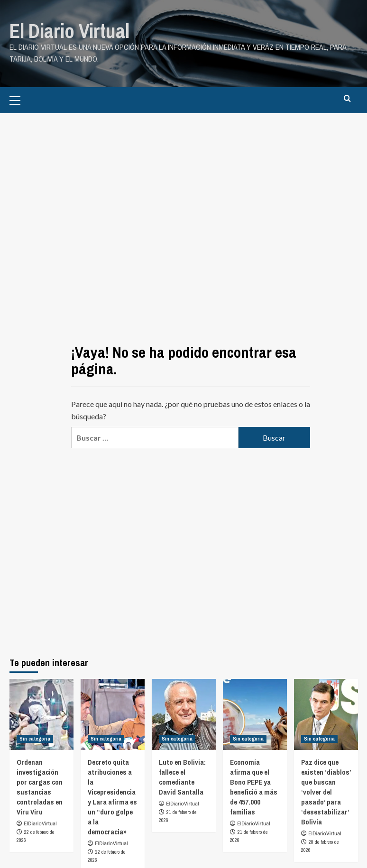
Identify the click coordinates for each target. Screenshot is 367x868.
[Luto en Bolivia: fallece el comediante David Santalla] (184, 714)
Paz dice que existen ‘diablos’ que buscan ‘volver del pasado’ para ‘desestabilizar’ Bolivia (326, 791)
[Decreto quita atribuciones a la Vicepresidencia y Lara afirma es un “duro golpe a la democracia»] (113, 714)
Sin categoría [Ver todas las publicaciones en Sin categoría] (35, 738)
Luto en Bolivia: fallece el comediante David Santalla (182, 776)
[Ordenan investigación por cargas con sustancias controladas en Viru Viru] (41, 714)
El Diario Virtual (68, 31)
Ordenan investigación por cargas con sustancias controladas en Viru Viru (40, 786)
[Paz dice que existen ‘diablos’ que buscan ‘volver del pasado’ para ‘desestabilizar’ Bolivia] (326, 714)
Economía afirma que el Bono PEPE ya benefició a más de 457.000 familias (254, 786)
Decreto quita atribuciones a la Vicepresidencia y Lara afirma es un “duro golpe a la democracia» (112, 796)
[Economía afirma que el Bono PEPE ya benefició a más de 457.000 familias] (255, 714)
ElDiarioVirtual (40, 823)
